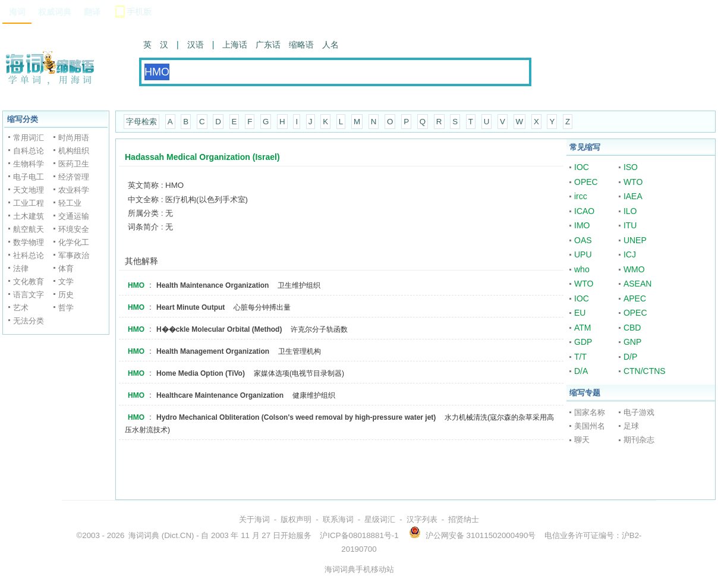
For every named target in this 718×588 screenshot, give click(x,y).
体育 (66, 268)
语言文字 (29, 295)
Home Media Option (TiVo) (201, 373)
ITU (630, 225)
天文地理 (29, 190)
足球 (631, 426)
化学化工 (74, 242)
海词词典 (144, 535)
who (582, 269)
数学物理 (29, 242)
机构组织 (74, 151)
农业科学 (74, 190)
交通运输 (74, 216)
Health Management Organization (213, 351)
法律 (21, 268)
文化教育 (29, 282)
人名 (330, 45)
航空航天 (29, 229)
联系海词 (338, 519)
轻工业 (70, 203)
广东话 (268, 45)
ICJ (630, 254)
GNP (632, 342)
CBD (632, 328)
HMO (136, 285)
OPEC (586, 182)
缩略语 (301, 45)
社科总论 (29, 255)
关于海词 (254, 519)
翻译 (92, 12)
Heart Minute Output (190, 307)
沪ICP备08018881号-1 (359, 535)
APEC (635, 298)
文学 (66, 282)
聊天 (582, 440)
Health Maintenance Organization (212, 285)
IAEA (633, 196)
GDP (583, 342)
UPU (583, 254)
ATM (583, 328)
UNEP (635, 240)
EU (580, 313)
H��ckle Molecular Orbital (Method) (219, 329)
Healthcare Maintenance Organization (220, 395)
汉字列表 (422, 519)
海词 (17, 12)
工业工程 (29, 203)
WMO (634, 269)
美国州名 (590, 426)
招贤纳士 (464, 519)
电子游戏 (639, 412)
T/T (580, 357)
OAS (583, 240)
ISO (631, 167)
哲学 (66, 308)
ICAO (584, 211)
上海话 (235, 45)
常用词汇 (29, 138)
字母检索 (141, 122)
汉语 (196, 45)
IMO (582, 225)
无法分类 (29, 321)
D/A (581, 371)
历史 (66, 295)
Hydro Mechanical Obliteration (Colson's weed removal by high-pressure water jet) (296, 417)
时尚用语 (74, 138)
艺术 (21, 308)
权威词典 (55, 12)
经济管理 (74, 177)
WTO (633, 182)
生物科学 (29, 164)
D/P (630, 357)
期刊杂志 (639, 440)
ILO (630, 211)
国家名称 (590, 412)
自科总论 (29, 151)
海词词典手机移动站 (359, 569)
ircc (581, 196)
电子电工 (29, 177)
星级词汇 (380, 519)
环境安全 (74, 229)
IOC (582, 167)
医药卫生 (74, 164)
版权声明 (296, 519)
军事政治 (74, 255)
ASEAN (637, 284)
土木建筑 (29, 216)
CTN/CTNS (645, 371)
